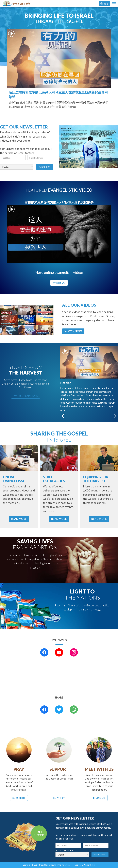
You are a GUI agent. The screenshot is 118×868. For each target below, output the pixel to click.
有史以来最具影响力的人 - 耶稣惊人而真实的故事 (59, 202)
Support (59, 798)
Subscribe (19, 798)
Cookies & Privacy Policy (85, 865)
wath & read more (26, 396)
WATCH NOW (73, 331)
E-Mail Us (99, 798)
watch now (59, 283)
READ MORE (19, 519)
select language (9, 163)
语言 (106, 4)
